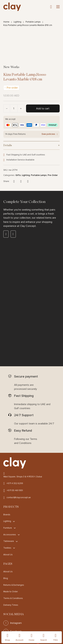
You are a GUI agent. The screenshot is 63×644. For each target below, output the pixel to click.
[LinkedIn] (28, 181)
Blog (6, 578)
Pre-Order (53, 175)
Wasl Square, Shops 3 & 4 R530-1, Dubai (23, 477)
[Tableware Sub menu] (17, 541)
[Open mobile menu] (58, 7)
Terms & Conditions (13, 598)
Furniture (8, 528)
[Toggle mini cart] (51, 7)
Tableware (9, 541)
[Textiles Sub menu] (14, 548)
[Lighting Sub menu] (14, 521)
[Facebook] (14, 181)
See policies (50, 134)
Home (6, 22)
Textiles (7, 548)
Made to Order (11, 592)
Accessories (10, 535)
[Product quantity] (14, 108)
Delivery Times (11, 605)
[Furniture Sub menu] (15, 528)
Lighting (17, 22)
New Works (11, 67)
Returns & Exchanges (14, 585)
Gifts (18, 175)
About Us (8, 555)
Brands (7, 515)
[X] (21, 181)
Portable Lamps (33, 22)
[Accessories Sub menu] (19, 535)
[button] (32, 145)
